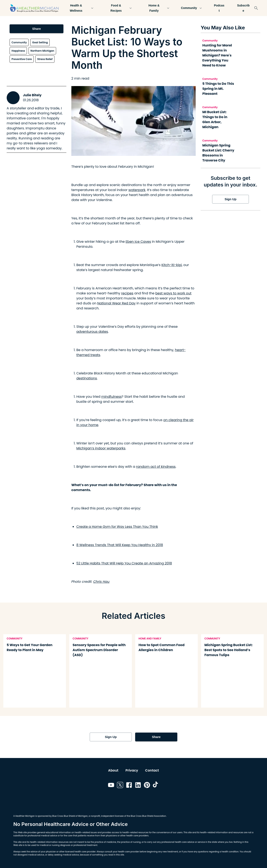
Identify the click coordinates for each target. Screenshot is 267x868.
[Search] (256, 8)
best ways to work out (173, 293)
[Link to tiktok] (156, 786)
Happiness (18, 51)
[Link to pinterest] (147, 786)
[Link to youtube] (111, 786)
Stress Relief (45, 59)
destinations (87, 378)
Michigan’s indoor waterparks (101, 448)
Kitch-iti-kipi (172, 265)
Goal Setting (40, 42)
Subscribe (243, 8)
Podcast (219, 8)
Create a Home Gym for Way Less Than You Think (117, 527)
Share (36, 29)
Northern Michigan (42, 51)
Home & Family (156, 8)
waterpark (137, 190)
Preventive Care (22, 59)
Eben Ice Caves (138, 242)
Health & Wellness (79, 8)
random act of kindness (156, 467)
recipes (127, 293)
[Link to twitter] (120, 786)
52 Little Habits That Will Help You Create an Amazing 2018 (124, 563)
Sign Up (230, 199)
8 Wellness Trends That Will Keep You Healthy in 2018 (120, 545)
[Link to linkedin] (138, 786)
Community (191, 8)
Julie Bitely (32, 95)
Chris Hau (101, 582)
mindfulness (112, 397)
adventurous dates (92, 332)
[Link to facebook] (129, 786)
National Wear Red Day (116, 303)
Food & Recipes (118, 8)
